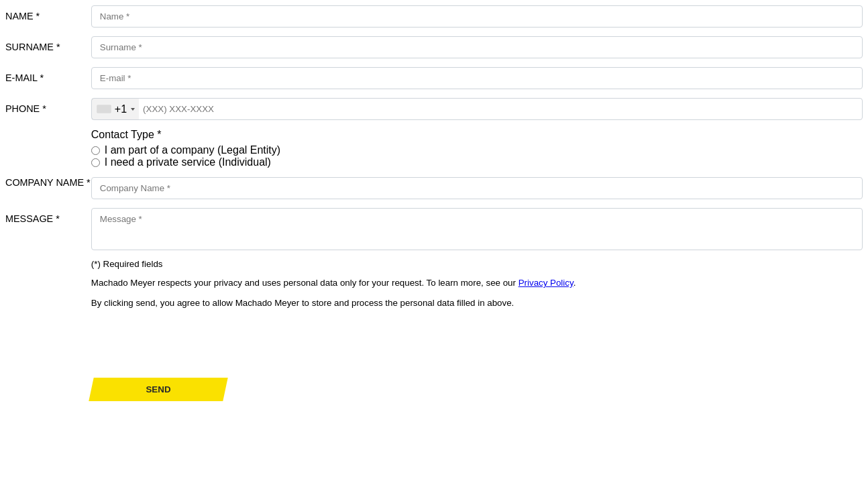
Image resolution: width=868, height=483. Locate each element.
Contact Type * (126, 135)
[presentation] (193, 343)
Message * (33, 219)
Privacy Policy (546, 283)
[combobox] (115, 109)
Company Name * (48, 182)
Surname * (33, 47)
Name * (22, 16)
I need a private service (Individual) (188, 162)
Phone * (26, 109)
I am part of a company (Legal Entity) (193, 150)
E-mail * (24, 78)
